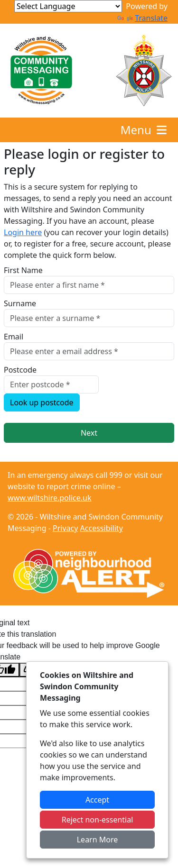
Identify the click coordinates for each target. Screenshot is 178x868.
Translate (142, 18)
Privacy (65, 528)
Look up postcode (42, 402)
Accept (97, 800)
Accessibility (102, 528)
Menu (145, 130)
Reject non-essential (98, 820)
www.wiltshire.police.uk (49, 498)
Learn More (98, 840)
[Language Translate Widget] (68, 6)
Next (89, 433)
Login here (23, 232)
